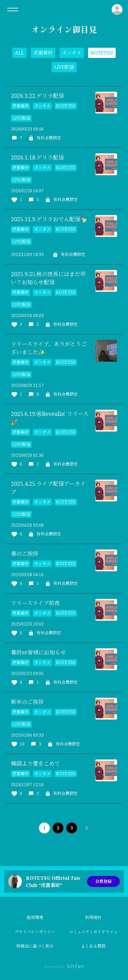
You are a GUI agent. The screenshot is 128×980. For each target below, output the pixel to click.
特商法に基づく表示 (35, 946)
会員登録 (103, 881)
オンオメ (72, 53)
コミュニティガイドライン (93, 932)
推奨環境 (35, 917)
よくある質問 (93, 946)
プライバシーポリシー (35, 932)
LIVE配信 (64, 67)
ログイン (117, 10)
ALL (19, 53)
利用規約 (93, 917)
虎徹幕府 (43, 53)
